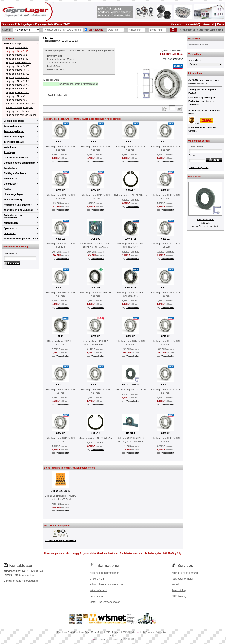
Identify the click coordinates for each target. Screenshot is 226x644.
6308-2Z (61, 239)
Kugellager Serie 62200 (17, 85)
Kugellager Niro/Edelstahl (18, 63)
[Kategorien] (26, 30)
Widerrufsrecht (98, 590)
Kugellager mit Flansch (17, 111)
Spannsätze (10, 228)
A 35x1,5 (130, 190)
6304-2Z (61, 433)
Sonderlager (11, 168)
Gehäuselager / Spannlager (19, 163)
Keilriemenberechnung (185, 573)
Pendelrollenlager (14, 137)
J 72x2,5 (96, 433)
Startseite (7, 24)
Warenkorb (209, 24)
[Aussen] (136, 30)
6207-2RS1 (130, 239)
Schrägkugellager (14, 121)
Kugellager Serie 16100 (17, 70)
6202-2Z (165, 239)
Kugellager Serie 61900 (17, 81)
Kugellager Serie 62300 (17, 89)
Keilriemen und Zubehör (18, 205)
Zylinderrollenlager (14, 142)
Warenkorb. (194, 104)
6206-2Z (61, 142)
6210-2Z (165, 336)
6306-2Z (165, 385)
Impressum (96, 596)
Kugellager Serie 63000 (17, 92)
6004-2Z (96, 385)
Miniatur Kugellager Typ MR (20, 107)
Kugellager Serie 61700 (17, 74)
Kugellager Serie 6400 (17, 59)
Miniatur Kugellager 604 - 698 (20, 104)
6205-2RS (95, 288)
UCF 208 (95, 239)
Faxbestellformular (182, 579)
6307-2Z (130, 336)
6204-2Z (96, 190)
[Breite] (158, 30)
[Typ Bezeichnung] (63, 30)
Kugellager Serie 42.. (16, 96)
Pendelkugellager (14, 131)
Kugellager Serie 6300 (17, 55)
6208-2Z (61, 190)
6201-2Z (165, 288)
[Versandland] (205, 64)
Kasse (220, 24)
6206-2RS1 (130, 288)
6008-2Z (165, 433)
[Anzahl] (172, 108)
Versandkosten (176, 59)
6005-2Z (61, 288)
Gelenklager (10, 184)
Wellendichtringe (13, 199)
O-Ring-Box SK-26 (60, 491)
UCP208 (130, 433)
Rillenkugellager (24, 24)
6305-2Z (130, 142)
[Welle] (115, 30)
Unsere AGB (97, 579)
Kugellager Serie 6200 (47, 24)
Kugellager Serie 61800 (17, 78)
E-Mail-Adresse (11, 253)
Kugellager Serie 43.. (16, 100)
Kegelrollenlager (13, 126)
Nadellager (10, 147)
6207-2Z (66, 24)
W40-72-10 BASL (130, 385)
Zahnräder (10, 233)
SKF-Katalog (179, 596)
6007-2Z (165, 142)
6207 (61, 336)
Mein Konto (177, 24)
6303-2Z (61, 385)
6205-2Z (96, 142)
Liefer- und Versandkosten (105, 602)
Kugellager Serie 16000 (17, 66)
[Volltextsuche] (86, 29)
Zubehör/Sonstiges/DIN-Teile (20, 239)
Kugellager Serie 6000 (17, 48)
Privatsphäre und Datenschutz (107, 584)
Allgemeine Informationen (105, 573)
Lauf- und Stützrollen (16, 158)
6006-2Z (165, 190)
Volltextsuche (96, 30)
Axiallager (9, 152)
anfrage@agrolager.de (25, 581)
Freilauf (8, 189)
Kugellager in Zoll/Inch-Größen (21, 115)
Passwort (193, 155)
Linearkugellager (13, 194)
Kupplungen (11, 223)
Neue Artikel (195, 177)
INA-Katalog (179, 590)
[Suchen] (173, 30)
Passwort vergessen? (199, 168)
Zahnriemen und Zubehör (18, 210)
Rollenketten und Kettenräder (13, 216)
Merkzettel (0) (193, 24)
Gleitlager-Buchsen (15, 173)
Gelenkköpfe (11, 179)
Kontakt (176, 584)
